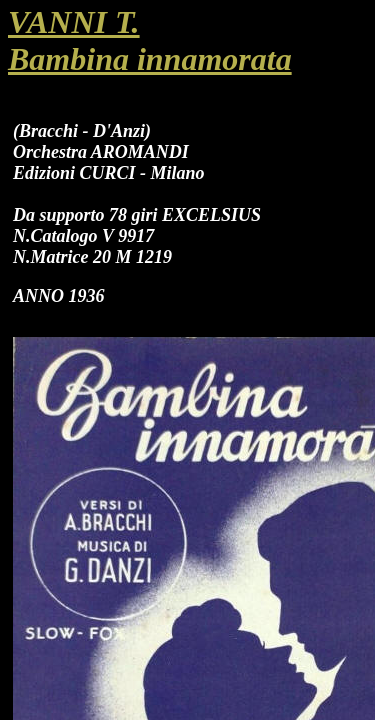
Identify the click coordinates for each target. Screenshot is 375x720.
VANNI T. (74, 22)
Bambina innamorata (150, 59)
